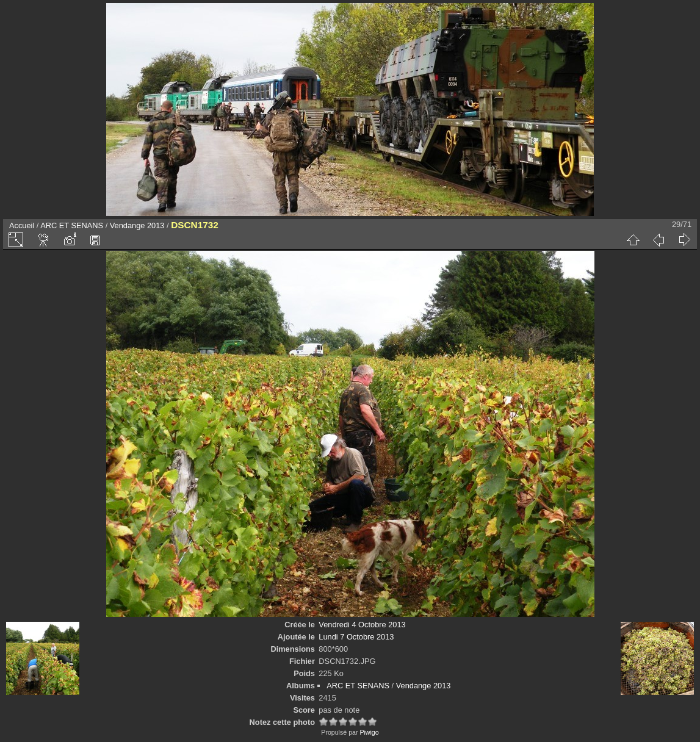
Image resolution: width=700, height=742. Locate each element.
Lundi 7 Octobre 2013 (356, 637)
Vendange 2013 (137, 225)
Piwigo (369, 732)
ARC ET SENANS (72, 225)
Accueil (22, 225)
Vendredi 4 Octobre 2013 (362, 625)
